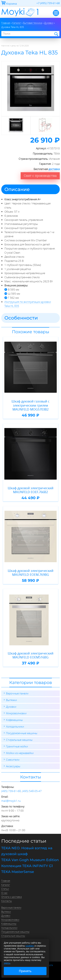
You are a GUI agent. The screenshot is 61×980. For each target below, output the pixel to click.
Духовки (11, 707)
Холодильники (15, 726)
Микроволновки (16, 713)
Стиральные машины (19, 740)
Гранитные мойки (17, 746)
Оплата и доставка (12, 897)
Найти (56, 34)
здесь (7, 963)
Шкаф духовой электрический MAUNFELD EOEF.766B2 (31, 490)
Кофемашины (14, 720)
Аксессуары (13, 766)
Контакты (7, 901)
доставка (54, 169)
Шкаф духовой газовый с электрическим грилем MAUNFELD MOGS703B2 (30, 405)
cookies (30, 946)
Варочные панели (17, 693)
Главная (6, 881)
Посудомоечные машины (22, 733)
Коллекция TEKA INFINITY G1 (27, 866)
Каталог (6, 885)
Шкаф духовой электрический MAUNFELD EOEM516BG (31, 655)
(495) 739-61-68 (11, 791)
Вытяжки (11, 700)
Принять (25, 971)
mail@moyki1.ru (11, 801)
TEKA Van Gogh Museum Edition (30, 860)
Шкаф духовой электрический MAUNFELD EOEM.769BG (31, 573)
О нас (4, 893)
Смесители (13, 760)
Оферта (49, 965)
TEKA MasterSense (18, 872)
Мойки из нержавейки (20, 753)
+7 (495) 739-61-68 (48, 3)
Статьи (5, 889)
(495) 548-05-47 (32, 791)
